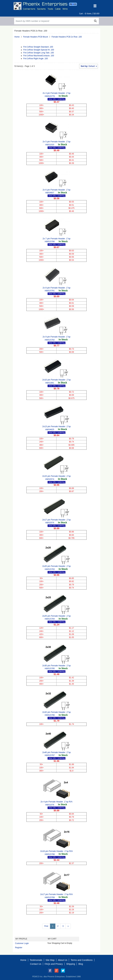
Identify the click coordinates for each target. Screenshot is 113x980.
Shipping (71, 964)
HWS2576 (50, 523)
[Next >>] (68, 926)
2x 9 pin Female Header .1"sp (56, 337)
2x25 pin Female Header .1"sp (56, 616)
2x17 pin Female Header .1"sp (56, 520)
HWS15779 (50, 96)
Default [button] (88, 66)
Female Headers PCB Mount (36, 37)
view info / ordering (57, 99)
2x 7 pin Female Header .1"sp (56, 239)
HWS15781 (50, 291)
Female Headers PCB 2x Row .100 (67, 37)
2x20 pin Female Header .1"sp (56, 566)
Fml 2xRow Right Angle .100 (36, 59)
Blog (81, 964)
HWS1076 (50, 805)
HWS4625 (50, 430)
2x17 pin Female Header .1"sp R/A (56, 894)
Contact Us (36, 964)
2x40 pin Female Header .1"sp (56, 752)
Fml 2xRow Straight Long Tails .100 (39, 53)
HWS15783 (50, 569)
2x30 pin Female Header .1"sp (56, 666)
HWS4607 (50, 193)
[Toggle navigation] (95, 6)
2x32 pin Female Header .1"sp (56, 712)
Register (19, 948)
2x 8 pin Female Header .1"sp (56, 288)
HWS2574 (50, 479)
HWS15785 (50, 669)
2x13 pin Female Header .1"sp (56, 426)
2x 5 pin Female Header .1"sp (56, 142)
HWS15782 (50, 340)
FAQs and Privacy (54, 964)
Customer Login (22, 943)
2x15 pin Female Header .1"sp (56, 476)
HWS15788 (50, 854)
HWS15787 (50, 755)
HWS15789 (50, 897)
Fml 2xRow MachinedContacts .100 (39, 56)
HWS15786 (50, 715)
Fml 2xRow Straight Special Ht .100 (39, 50)
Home (17, 37)
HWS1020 (50, 145)
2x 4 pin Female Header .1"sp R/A (57, 802)
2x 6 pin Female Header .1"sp (56, 190)
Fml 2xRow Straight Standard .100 (38, 47)
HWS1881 (50, 383)
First (46, 926)
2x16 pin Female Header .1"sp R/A (56, 851)
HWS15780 (50, 242)
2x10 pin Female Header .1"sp (56, 380)
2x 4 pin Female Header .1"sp (56, 93)
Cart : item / (89, 14)
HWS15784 (50, 619)
